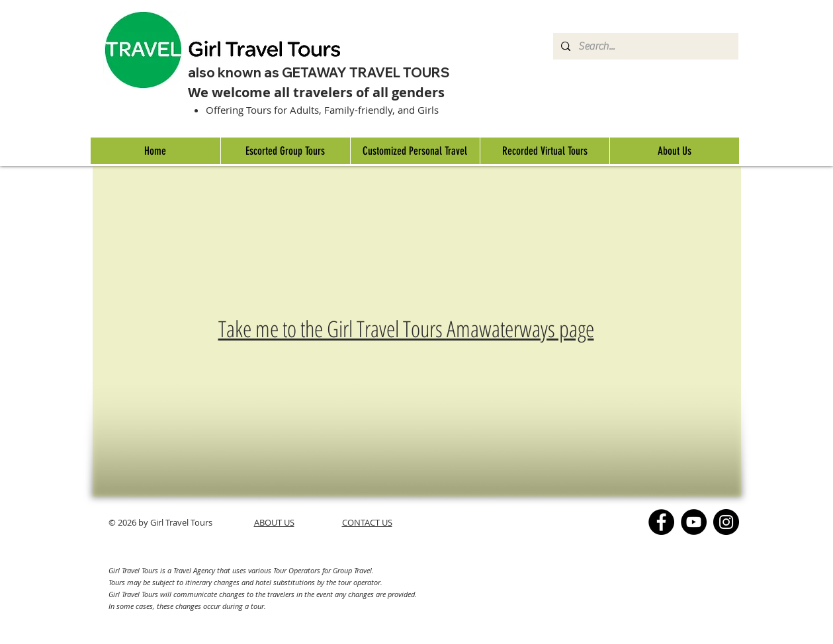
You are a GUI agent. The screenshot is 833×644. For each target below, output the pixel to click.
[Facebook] (661, 522)
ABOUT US (274, 522)
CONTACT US (367, 522)
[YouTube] (694, 522)
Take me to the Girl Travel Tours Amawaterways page (406, 329)
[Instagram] (726, 522)
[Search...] (644, 46)
